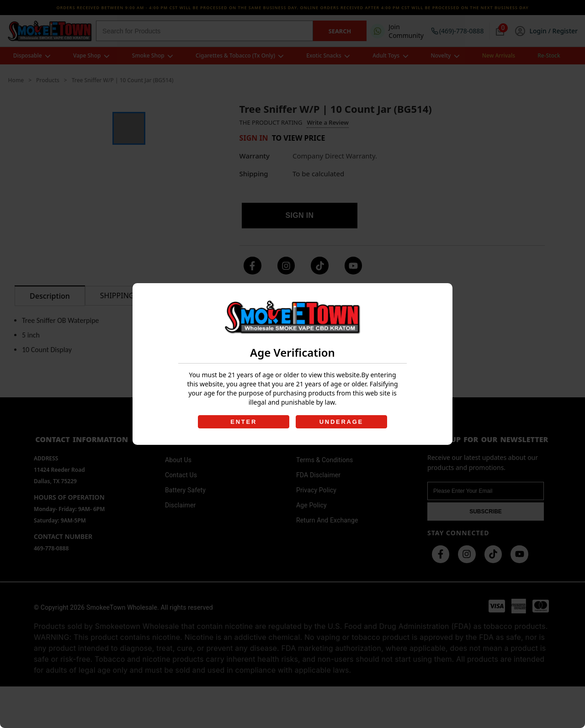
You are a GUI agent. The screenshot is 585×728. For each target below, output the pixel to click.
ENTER (243, 422)
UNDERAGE (342, 422)
